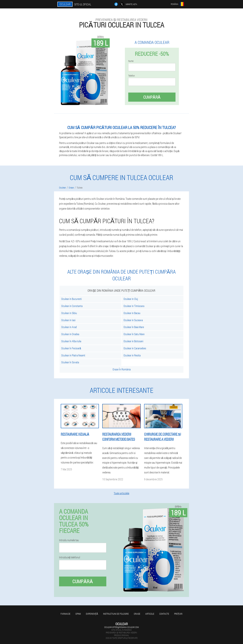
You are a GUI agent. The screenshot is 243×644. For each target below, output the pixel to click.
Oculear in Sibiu (69, 313)
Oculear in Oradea (70, 334)
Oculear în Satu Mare (134, 334)
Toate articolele (122, 493)
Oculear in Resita (132, 355)
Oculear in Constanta (72, 306)
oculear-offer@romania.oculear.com (122, 627)
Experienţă (92, 614)
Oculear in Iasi (68, 320)
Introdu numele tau (69, 540)
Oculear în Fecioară (71, 348)
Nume (131, 61)
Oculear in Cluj (131, 299)
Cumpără (152, 97)
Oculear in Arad (69, 327)
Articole (150, 614)
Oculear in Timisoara (134, 306)
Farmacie (65, 614)
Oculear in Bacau (132, 313)
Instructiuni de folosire (116, 614)
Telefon (132, 76)
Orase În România (122, 369)
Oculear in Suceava (133, 320)
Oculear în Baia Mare (134, 327)
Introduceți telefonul (70, 557)
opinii (78, 614)
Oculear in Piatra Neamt (73, 355)
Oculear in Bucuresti (71, 299)
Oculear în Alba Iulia (71, 341)
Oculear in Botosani (133, 341)
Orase (137, 614)
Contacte (164, 614)
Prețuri (178, 614)
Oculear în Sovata (70, 362)
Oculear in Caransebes (135, 348)
